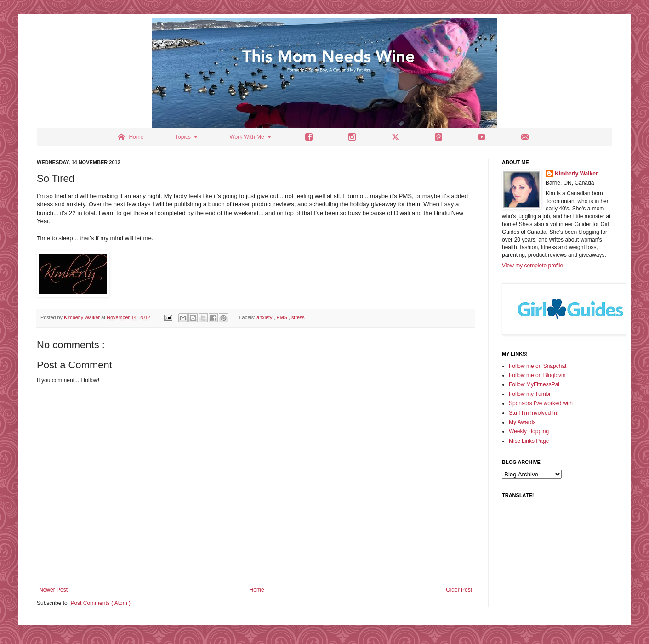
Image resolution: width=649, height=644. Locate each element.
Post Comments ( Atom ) (100, 603)
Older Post (459, 590)
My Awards (522, 422)
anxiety (265, 317)
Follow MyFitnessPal (534, 384)
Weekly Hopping (529, 431)
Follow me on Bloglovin (537, 375)
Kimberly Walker (576, 174)
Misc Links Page (529, 441)
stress (298, 317)
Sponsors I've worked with (541, 403)
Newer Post (53, 590)
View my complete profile (532, 266)
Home (257, 590)
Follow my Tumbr (530, 394)
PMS (283, 317)
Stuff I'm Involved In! (534, 413)
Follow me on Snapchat (538, 366)
